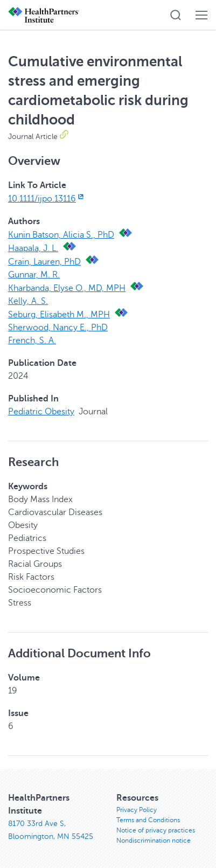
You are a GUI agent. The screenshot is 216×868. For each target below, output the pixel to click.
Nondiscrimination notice (154, 841)
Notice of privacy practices (156, 830)
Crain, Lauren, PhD (44, 262)
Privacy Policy (137, 810)
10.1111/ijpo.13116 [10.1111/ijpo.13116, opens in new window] (47, 199)
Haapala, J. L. (33, 248)
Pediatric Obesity (41, 412)
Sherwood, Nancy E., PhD (58, 328)
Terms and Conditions (148, 820)
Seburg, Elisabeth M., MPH (59, 315)
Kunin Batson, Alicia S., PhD (61, 235)
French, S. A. (32, 341)
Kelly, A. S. (28, 301)
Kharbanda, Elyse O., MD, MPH (67, 288)
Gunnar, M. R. (34, 275)
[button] (176, 15)
